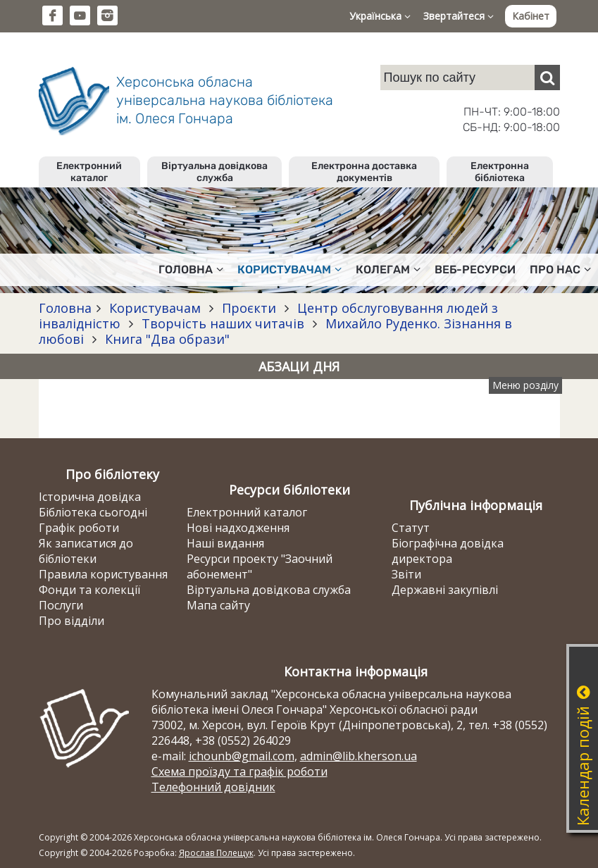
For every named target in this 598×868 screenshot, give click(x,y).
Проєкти (249, 308)
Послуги (61, 605)
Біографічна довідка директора (448, 551)
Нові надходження (238, 528)
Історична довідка (90, 497)
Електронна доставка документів (364, 172)
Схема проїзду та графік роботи (239, 771)
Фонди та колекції (89, 590)
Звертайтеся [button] (459, 16)
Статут (411, 528)
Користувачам (155, 308)
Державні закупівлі (445, 590)
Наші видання (225, 543)
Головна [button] (191, 269)
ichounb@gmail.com (242, 756)
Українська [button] (380, 16)
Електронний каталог (89, 172)
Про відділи (71, 621)
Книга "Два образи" (166, 339)
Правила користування (103, 574)
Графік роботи (79, 528)
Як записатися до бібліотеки (86, 551)
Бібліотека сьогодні (93, 512)
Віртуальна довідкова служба (214, 172)
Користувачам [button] (289, 269)
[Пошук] (547, 77)
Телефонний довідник (213, 787)
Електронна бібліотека (500, 172)
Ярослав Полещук (216, 853)
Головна (65, 308)
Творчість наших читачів (223, 323)
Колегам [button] (388, 269)
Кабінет (531, 16)
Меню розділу (525, 385)
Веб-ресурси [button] (475, 269)
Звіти (406, 574)
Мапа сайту (218, 605)
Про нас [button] (560, 269)
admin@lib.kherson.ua (359, 756)
